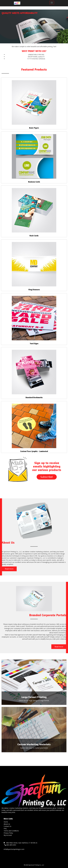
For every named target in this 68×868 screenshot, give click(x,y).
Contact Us (7, 826)
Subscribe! (47, 477)
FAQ (5, 828)
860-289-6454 (10, 845)
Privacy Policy (8, 833)
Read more (9, 569)
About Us (7, 824)
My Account (8, 835)
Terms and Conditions (11, 831)
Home (6, 822)
